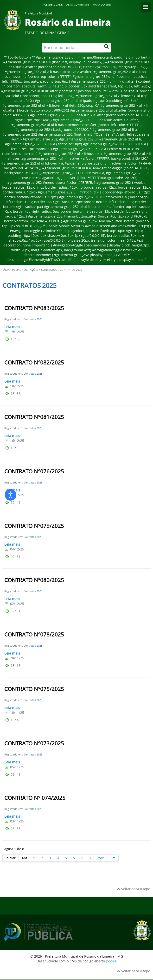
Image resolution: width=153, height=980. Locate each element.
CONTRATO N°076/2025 (34, 471)
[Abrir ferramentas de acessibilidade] (11, 495)
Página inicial (11, 270)
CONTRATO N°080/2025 (34, 580)
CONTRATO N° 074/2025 (35, 798)
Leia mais (12, 327)
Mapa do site (102, 4)
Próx (100, 858)
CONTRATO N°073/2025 (34, 743)
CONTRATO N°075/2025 (34, 689)
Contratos (49, 270)
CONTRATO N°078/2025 (34, 635)
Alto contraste (78, 4)
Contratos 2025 (33, 319)
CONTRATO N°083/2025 (34, 308)
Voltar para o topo (134, 889)
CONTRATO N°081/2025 (34, 417)
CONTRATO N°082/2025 (34, 363)
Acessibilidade (53, 4)
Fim (113, 858)
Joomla (111, 961)
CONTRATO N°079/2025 (34, 526)
